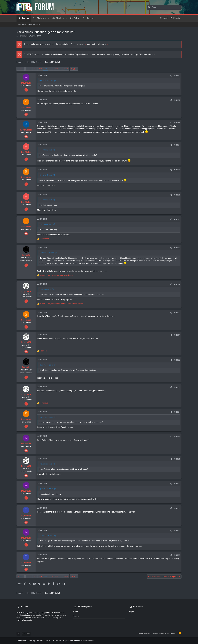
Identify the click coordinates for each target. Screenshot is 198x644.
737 (56, 69)
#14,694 (177, 412)
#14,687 (177, 219)
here (85, 44)
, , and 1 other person (62, 304)
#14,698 (177, 508)
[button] (48, 18)
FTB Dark (26, 634)
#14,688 (177, 248)
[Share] (171, 76)
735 (46, 69)
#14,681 (177, 76)
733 (35, 69)
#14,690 (177, 313)
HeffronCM (23, 36)
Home (75, 611)
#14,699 (177, 531)
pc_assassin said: (46, 536)
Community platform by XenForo (41, 641)
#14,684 (177, 145)
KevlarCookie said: (47, 253)
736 (51, 69)
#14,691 (177, 335)
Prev (22, 69)
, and (56, 275)
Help (167, 634)
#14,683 (177, 122)
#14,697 (177, 484)
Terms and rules (145, 634)
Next (73, 69)
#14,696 (177, 459)
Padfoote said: (45, 289)
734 (40, 69)
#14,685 (177, 170)
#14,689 (177, 284)
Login (131, 611)
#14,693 (177, 387)
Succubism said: (46, 150)
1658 (66, 69)
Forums (76, 616)
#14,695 (177, 436)
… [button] (31, 69)
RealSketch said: (46, 175)
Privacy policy (158, 634)
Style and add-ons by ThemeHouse (80, 641)
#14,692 (177, 360)
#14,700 (177, 555)
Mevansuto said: (46, 464)
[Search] (164, 7)
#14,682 (177, 100)
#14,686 (177, 195)
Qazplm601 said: (46, 81)
